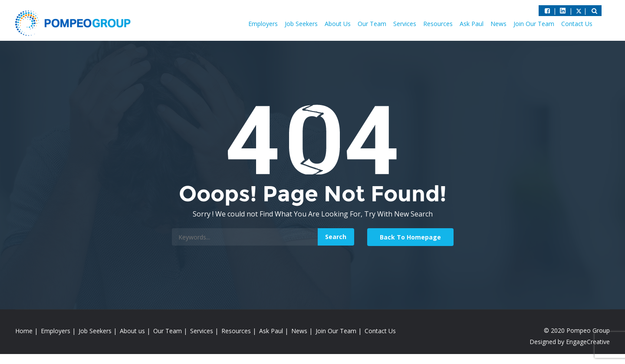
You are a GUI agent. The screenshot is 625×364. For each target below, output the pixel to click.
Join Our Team (534, 24)
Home (24, 331)
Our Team (372, 24)
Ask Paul (472, 24)
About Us (338, 24)
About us (132, 331)
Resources (438, 24)
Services (405, 24)
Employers (263, 24)
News (498, 24)
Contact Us (577, 24)
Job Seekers (301, 24)
